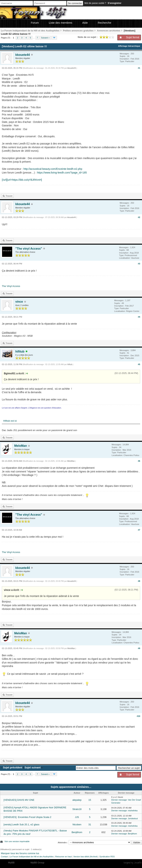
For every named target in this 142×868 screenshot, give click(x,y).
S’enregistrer (114, 3)
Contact (4, 857)
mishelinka (133, 811)
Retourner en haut (64, 857)
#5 (139, 364)
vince (19, 302)
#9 (139, 648)
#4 (139, 317)
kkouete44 (23, 55)
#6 (139, 461)
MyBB (11, 863)
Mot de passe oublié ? (95, 3)
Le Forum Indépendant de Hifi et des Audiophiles (32, 857)
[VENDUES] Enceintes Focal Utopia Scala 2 (27, 817)
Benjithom (77, 832)
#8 (139, 581)
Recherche (105, 23)
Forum (35, 23)
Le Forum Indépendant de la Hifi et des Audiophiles (30, 31)
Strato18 (77, 809)
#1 (139, 68)
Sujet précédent (13, 767)
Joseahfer (138, 863)
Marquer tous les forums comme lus (20, 853)
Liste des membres (61, 23)
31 (90, 824)
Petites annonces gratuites (78, 31)
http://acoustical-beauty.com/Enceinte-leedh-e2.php (53, 169)
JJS (77, 817)
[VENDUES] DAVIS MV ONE (19, 800)
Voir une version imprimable (17, 841)
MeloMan (21, 446)
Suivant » (45, 38)
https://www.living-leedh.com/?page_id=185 (62, 173)
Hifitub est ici (9, 421)
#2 (139, 217)
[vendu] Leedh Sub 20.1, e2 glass (21, 824)
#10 (138, 716)
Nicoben (77, 824)
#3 (139, 264)
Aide (85, 23)
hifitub (20, 352)
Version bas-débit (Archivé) (85, 857)
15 (90, 800)
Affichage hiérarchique (129, 46)
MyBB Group (37, 863)
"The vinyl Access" (29, 249)
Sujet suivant (32, 767)
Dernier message (119, 800)
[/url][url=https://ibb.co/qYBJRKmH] (22, 180)
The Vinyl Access (11, 286)
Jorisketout (133, 818)
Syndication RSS (107, 857)
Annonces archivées (109, 31)
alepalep (77, 800)
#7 (139, 530)
